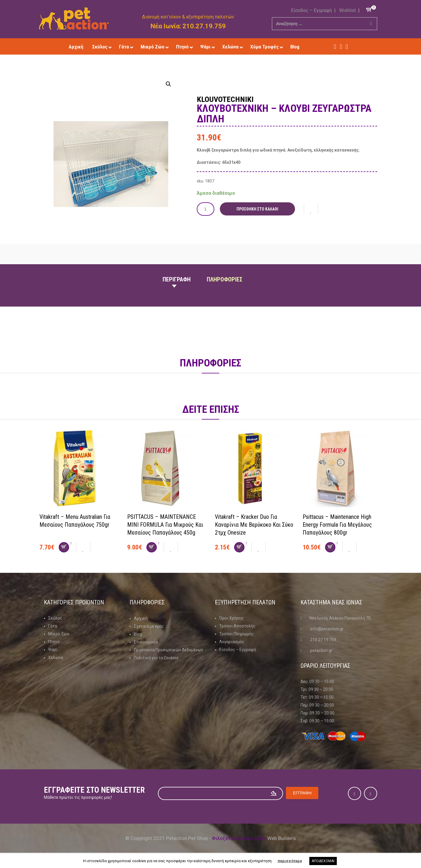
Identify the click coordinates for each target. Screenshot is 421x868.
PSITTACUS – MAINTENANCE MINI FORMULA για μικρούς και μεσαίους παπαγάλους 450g (165, 524)
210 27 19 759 (323, 640)
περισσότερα (290, 861)
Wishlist (347, 10)
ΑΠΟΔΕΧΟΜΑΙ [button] (323, 861)
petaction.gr (321, 650)
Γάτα (53, 626)
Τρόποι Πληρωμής (237, 634)
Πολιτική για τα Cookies (156, 657)
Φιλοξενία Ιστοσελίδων (239, 838)
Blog (138, 634)
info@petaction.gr (327, 629)
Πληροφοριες (225, 279)
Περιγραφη (177, 279)
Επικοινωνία (146, 642)
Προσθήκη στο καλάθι (257, 209)
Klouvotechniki (225, 99)
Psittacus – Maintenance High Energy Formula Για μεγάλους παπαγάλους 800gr (337, 524)
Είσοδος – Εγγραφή (311, 10)
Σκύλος (55, 618)
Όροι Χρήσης (232, 618)
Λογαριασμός (232, 642)
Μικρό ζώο (59, 634)
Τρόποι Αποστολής (237, 626)
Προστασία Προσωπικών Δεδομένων (169, 650)
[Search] (371, 24)
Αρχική (141, 618)
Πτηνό (54, 642)
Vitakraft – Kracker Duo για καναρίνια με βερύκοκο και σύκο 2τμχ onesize (254, 524)
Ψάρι (53, 650)
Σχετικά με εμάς (149, 626)
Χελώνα (56, 657)
